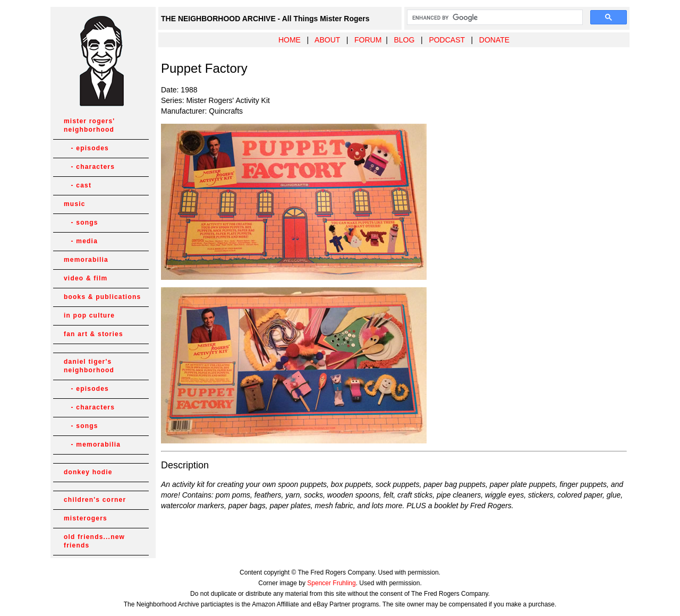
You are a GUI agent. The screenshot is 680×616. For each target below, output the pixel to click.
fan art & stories (93, 334)
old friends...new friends (94, 541)
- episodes (86, 148)
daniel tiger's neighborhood (89, 366)
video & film (86, 278)
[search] (494, 18)
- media (81, 241)
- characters (89, 167)
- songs (81, 223)
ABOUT (327, 40)
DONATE (494, 40)
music (75, 204)
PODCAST (447, 40)
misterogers (86, 518)
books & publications (102, 297)
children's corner (95, 500)
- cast (78, 185)
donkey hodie (88, 472)
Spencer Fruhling (331, 583)
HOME (290, 40)
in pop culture (89, 315)
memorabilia (86, 260)
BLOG (404, 40)
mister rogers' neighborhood (89, 125)
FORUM (368, 40)
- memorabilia (92, 444)
